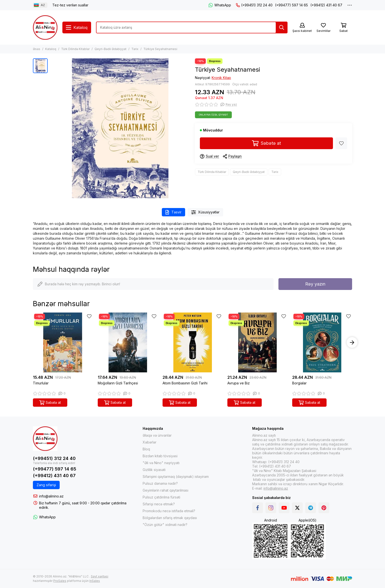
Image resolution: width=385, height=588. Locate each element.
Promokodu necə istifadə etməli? (169, 511)
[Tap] (282, 27)
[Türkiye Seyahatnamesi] (120, 128)
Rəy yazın (315, 284)
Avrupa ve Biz (239, 383)
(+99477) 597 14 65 (291, 5)
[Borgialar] (322, 342)
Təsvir (173, 212)
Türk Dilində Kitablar (75, 49)
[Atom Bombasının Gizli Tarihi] (192, 342)
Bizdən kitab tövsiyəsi (160, 456)
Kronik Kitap (221, 78)
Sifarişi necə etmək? (159, 504)
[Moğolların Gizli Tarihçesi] (128, 342)
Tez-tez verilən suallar (70, 5)
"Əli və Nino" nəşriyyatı (161, 463)
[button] (352, 342)
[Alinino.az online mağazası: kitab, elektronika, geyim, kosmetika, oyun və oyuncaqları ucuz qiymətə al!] (45, 27)
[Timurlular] (63, 342)
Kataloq (51, 49)
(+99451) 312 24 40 (254, 5)
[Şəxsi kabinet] (302, 28)
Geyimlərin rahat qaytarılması (165, 490)
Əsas (37, 49)
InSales (95, 581)
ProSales (60, 581)
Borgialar (299, 383)
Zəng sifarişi (46, 485)
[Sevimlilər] (323, 28)
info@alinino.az (51, 496)
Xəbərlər (150, 442)
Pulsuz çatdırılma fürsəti (161, 497)
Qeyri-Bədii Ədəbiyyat (110, 49)
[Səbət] (344, 28)
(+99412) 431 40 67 (326, 5)
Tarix (135, 49)
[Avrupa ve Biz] (257, 342)
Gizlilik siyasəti (154, 470)
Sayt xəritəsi (100, 576)
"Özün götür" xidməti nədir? (165, 525)
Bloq (146, 449)
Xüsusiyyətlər (206, 212)
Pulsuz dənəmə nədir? (160, 483)
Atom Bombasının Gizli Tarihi (185, 383)
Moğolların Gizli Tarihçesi (118, 383)
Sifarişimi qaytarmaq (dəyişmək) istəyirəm (176, 477)
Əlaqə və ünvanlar (157, 435)
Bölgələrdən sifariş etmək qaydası (170, 518)
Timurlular (41, 383)
